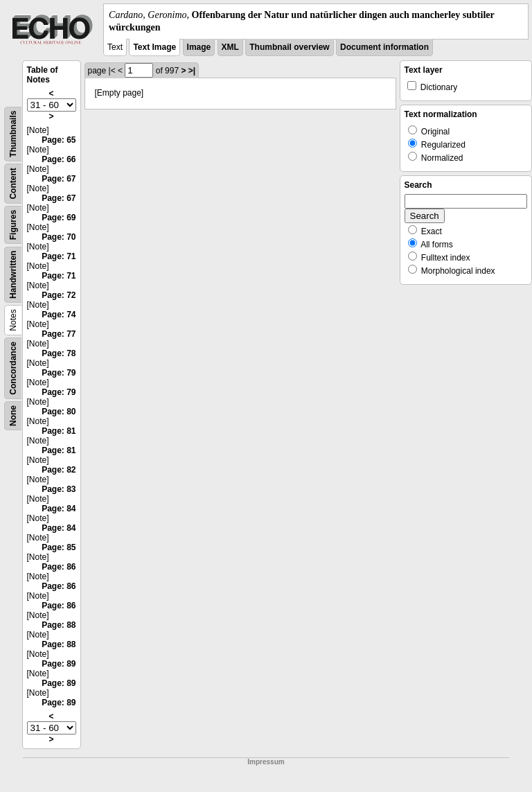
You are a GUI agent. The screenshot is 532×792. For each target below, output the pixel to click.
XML (230, 47)
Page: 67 (59, 179)
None (13, 416)
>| (192, 71)
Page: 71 (59, 256)
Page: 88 (59, 625)
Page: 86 (59, 567)
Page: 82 (59, 470)
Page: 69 (59, 218)
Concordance (13, 368)
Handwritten (13, 275)
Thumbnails (13, 134)
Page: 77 (59, 334)
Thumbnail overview (289, 47)
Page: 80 (59, 412)
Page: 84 (59, 509)
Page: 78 (59, 353)
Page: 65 (59, 140)
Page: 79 (59, 373)
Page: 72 (59, 295)
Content (13, 184)
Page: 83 (59, 489)
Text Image (154, 47)
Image (199, 47)
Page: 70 (59, 237)
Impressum (266, 762)
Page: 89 (59, 664)
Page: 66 (59, 159)
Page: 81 (59, 431)
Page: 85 (59, 547)
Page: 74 (59, 315)
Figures (13, 225)
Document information (384, 47)
